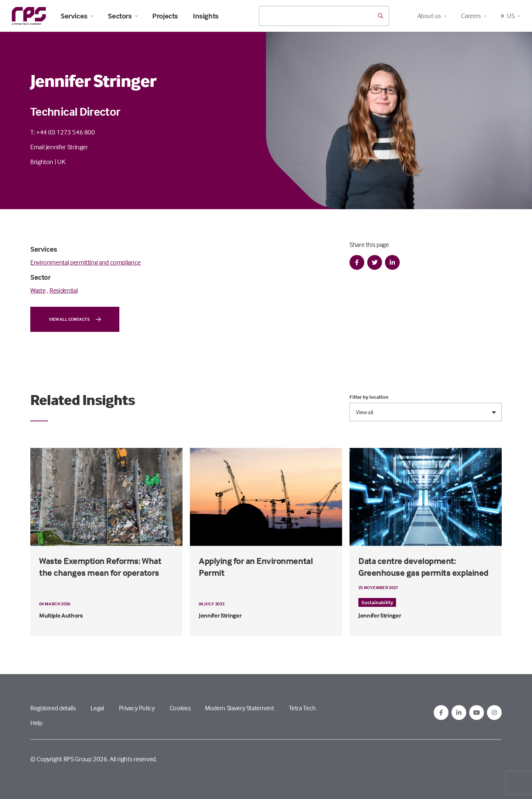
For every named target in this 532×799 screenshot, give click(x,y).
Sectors (123, 16)
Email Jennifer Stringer (59, 147)
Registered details (53, 708)
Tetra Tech (302, 708)
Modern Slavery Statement (239, 708)
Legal (97, 708)
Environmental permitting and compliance (86, 262)
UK (61, 162)
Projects (165, 16)
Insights (206, 16)
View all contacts (75, 319)
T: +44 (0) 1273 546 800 (63, 132)
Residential (64, 290)
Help (36, 723)
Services (77, 16)
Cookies (180, 708)
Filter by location (369, 397)
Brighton (42, 162)
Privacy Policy (137, 708)
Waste (38, 290)
